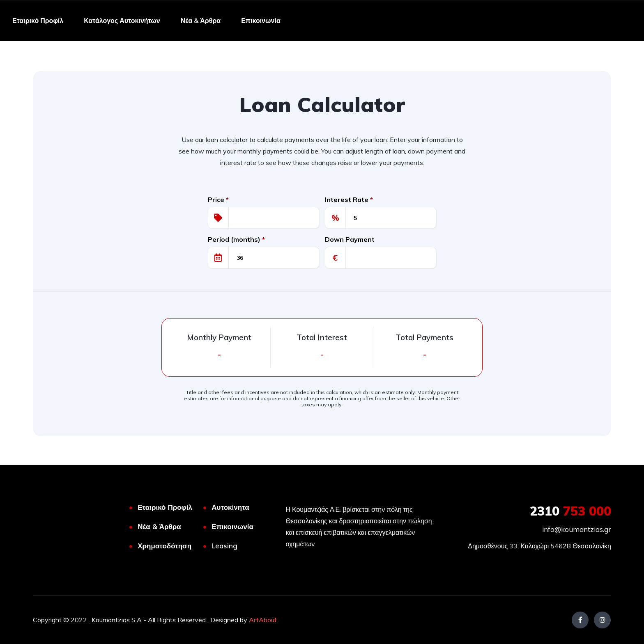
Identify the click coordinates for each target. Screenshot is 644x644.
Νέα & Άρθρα (201, 21)
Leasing (224, 546)
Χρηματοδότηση (164, 546)
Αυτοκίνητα (230, 507)
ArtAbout (263, 620)
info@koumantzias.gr (577, 529)
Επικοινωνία (261, 21)
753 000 (570, 511)
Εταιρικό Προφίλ (38, 21)
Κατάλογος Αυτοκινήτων (122, 21)
